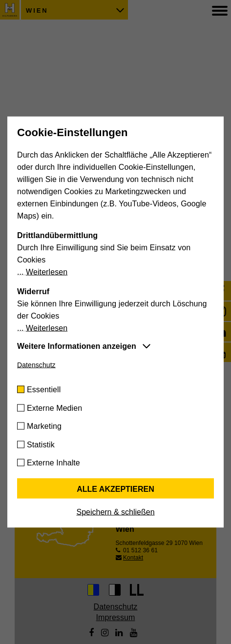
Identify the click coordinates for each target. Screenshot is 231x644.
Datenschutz (36, 365)
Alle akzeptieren (115, 489)
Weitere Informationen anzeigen (77, 346)
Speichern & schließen (115, 512)
